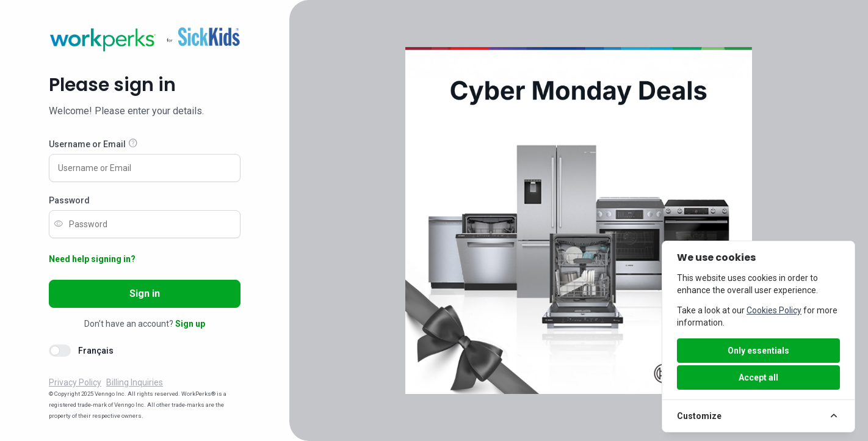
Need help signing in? (92, 259)
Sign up (190, 324)
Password (69, 200)
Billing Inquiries (135, 382)
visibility (59, 224)
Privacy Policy (75, 382)
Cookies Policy (774, 310)
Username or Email (87, 144)
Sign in (145, 293)
